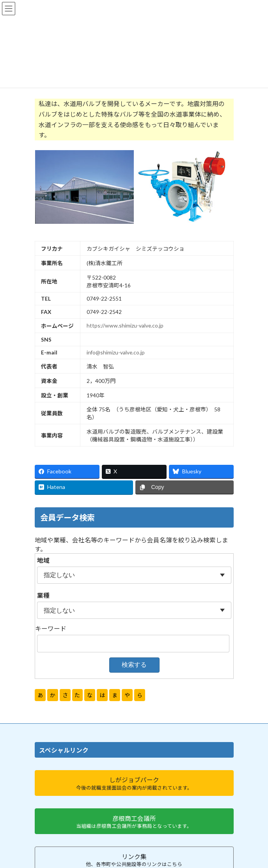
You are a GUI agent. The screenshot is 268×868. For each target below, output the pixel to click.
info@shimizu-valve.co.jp (116, 352)
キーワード (51, 628)
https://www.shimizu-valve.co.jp (125, 325)
